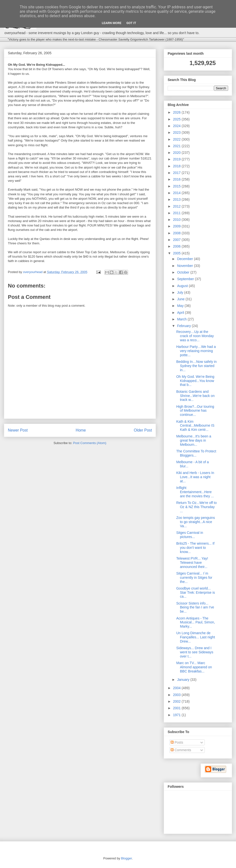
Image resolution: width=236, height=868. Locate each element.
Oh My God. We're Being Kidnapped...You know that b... (195, 381)
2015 (177, 186)
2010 (177, 220)
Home (81, 430)
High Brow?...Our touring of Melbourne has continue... (195, 411)
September (186, 279)
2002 (177, 701)
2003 (177, 695)
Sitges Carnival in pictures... (190, 535)
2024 (177, 126)
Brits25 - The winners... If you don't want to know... (195, 548)
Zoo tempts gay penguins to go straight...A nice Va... (196, 522)
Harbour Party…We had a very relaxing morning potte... (196, 351)
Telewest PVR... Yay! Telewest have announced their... (192, 563)
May (181, 306)
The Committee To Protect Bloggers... (196, 453)
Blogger (126, 858)
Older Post (143, 430)
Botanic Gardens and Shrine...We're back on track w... (195, 396)
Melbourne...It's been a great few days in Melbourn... (194, 440)
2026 (177, 112)
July (181, 292)
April (181, 313)
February (184, 326)
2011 (177, 213)
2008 (177, 233)
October (184, 272)
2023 (177, 132)
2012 (177, 206)
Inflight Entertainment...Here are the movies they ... (195, 492)
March (182, 319)
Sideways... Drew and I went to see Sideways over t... (195, 652)
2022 (177, 139)
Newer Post (18, 430)
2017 (177, 173)
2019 (177, 159)
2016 (177, 179)
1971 (177, 715)
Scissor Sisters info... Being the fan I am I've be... (195, 607)
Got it (131, 23)
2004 (177, 688)
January (184, 680)
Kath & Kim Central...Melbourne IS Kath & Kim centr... (195, 426)
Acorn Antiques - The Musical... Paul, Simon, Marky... (196, 622)
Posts (177, 742)
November (185, 266)
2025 (177, 119)
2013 (177, 199)
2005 (177, 253)
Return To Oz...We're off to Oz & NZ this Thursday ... (197, 507)
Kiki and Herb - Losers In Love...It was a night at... (195, 477)
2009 (177, 226)
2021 (177, 146)
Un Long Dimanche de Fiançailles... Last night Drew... (196, 637)
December (185, 259)
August (183, 286)
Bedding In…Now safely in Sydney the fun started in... (196, 366)
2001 (177, 708)
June (181, 299)
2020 (177, 153)
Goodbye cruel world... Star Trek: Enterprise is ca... (196, 592)
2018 (177, 166)
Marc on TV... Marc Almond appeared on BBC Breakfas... (194, 667)
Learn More (112, 23)
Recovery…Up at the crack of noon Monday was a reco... (195, 336)
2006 (177, 246)
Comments (181, 750)
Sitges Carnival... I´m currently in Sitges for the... (194, 578)
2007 (177, 240)
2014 (177, 193)
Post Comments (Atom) (90, 443)
